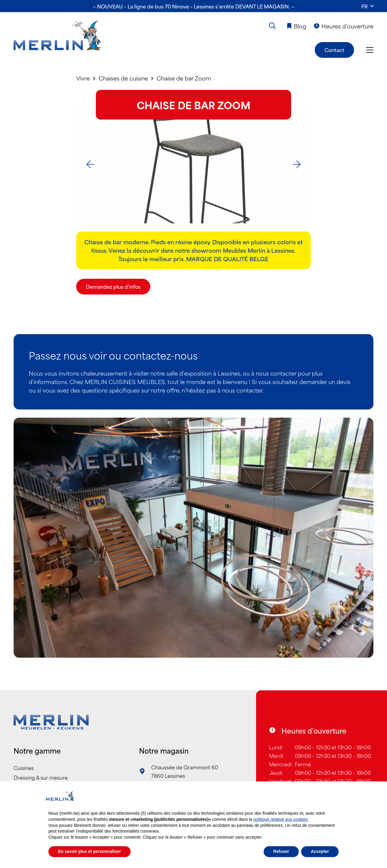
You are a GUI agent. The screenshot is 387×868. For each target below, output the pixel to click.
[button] (367, 6)
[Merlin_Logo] (57, 36)
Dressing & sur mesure (41, 777)
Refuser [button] (281, 851)
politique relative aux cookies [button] (281, 819)
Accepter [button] (320, 851)
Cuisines (24, 768)
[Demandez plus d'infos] (113, 286)
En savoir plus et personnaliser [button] (89, 851)
